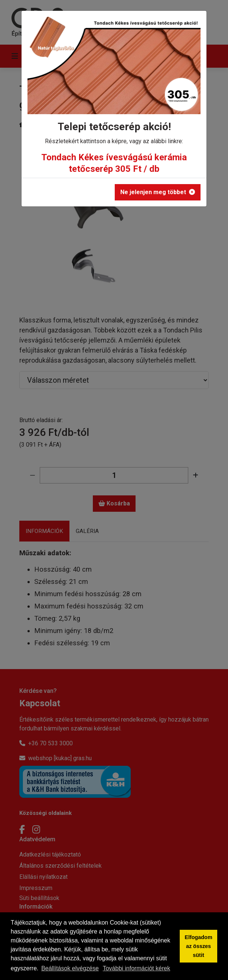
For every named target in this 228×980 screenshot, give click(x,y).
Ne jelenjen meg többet (158, 192)
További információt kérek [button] (136, 968)
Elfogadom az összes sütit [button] (198, 946)
